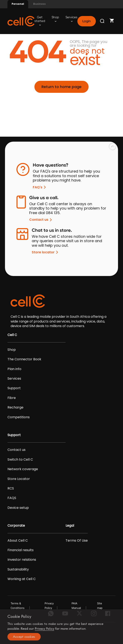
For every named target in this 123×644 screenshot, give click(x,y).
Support (14, 388)
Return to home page (61, 87)
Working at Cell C (22, 579)
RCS (11, 488)
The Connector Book (24, 359)
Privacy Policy (44, 628)
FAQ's (40, 187)
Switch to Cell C (20, 460)
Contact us (41, 220)
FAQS (12, 498)
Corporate (16, 526)
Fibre (12, 398)
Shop (55, 19)
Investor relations (22, 560)
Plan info (14, 369)
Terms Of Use (77, 541)
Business (39, 4)
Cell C (12, 335)
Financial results (21, 550)
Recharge (15, 407)
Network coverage (23, 469)
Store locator (46, 252)
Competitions (19, 417)
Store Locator (19, 479)
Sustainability (18, 569)
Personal (18, 4)
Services (71, 19)
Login (86, 21)
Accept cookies (24, 637)
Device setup (18, 508)
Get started (40, 21)
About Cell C (18, 541)
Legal (70, 526)
